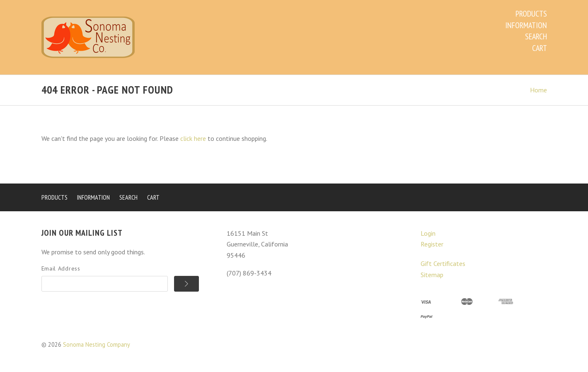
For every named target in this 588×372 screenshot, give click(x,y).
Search (536, 36)
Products (531, 14)
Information (526, 25)
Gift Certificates (443, 263)
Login (428, 233)
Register (432, 244)
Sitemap (432, 275)
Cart (540, 48)
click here (193, 138)
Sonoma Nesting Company (97, 344)
